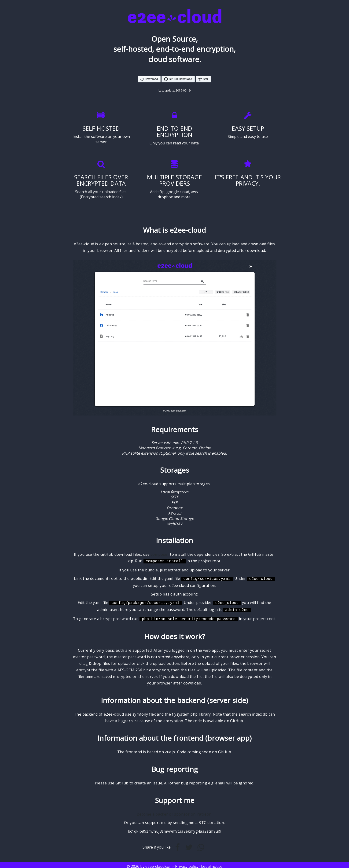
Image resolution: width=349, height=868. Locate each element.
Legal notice (212, 864)
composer (160, 554)
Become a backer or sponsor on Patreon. (174, 812)
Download (149, 79)
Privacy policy (187, 864)
